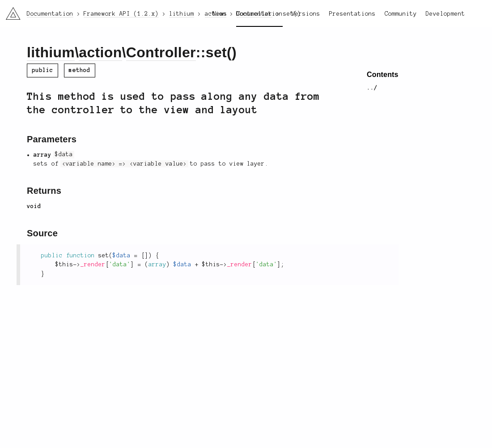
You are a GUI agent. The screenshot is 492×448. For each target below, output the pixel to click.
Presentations (352, 14)
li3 (10, 11)
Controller (161, 52)
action (100, 52)
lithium (51, 52)
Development (445, 14)
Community (401, 14)
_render (93, 265)
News (220, 14)
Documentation (259, 14)
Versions (306, 14)
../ (372, 88)
